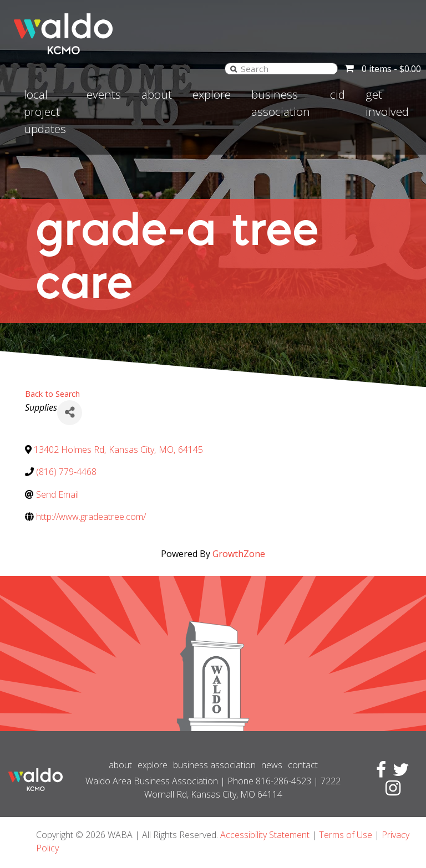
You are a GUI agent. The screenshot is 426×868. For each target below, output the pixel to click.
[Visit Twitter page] (399, 773)
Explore (212, 94)
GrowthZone (239, 554)
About (157, 94)
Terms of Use (346, 835)
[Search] (234, 68)
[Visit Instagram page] (391, 791)
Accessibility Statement (265, 835)
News (272, 765)
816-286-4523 (283, 781)
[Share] (70, 413)
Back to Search (52, 394)
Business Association (281, 103)
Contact (303, 765)
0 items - (391, 69)
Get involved (387, 103)
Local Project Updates (45, 111)
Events (104, 94)
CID (338, 94)
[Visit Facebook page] (379, 773)
